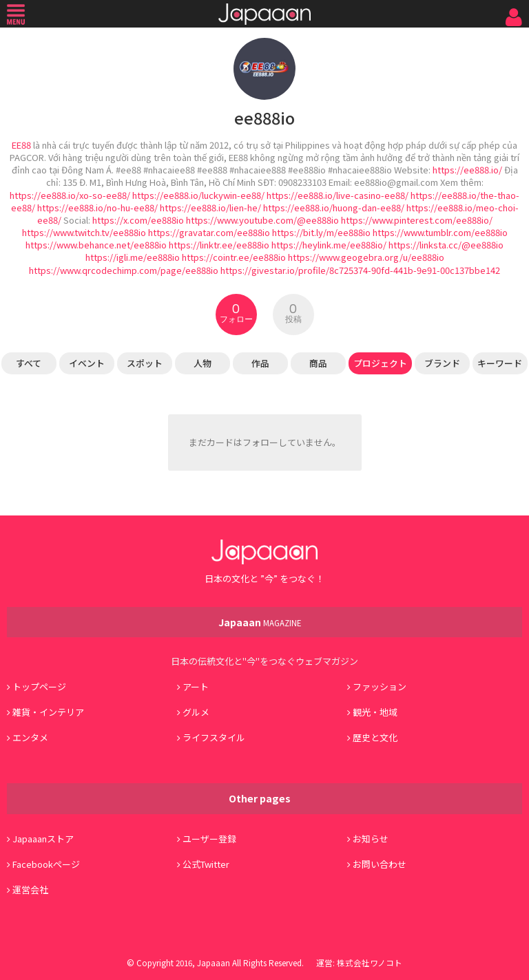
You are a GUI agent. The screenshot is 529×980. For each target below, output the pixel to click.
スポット (145, 363)
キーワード (500, 363)
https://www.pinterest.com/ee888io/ (417, 220)
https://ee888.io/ (467, 170)
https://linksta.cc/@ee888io (446, 245)
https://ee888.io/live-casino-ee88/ (338, 195)
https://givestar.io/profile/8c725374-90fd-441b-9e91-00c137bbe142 (360, 270)
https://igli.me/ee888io (133, 257)
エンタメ (30, 737)
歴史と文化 (375, 737)
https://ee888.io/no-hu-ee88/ (97, 207)
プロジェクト (380, 363)
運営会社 (30, 890)
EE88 (21, 145)
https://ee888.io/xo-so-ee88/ (70, 195)
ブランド (442, 363)
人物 (203, 363)
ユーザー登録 (209, 839)
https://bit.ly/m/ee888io (321, 232)
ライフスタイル (214, 737)
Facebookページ (46, 864)
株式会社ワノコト (370, 962)
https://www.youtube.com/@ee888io (262, 220)
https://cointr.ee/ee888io (234, 257)
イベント (87, 363)
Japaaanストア (43, 839)
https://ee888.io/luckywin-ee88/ (198, 195)
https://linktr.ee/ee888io (219, 245)
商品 (318, 363)
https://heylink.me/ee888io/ (329, 245)
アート (196, 686)
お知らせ (371, 839)
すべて (29, 363)
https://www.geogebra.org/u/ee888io (366, 257)
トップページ (39, 686)
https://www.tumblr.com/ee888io (440, 232)
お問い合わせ (380, 864)
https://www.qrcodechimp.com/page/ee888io (124, 270)
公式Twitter (206, 864)
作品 (260, 363)
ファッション (380, 686)
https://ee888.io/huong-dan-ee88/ (334, 207)
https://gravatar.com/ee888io (209, 232)
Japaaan (264, 14)
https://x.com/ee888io (138, 220)
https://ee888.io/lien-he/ (210, 207)
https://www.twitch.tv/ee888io (84, 232)
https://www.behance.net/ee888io (96, 245)
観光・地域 (375, 712)
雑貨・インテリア (48, 712)
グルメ (196, 712)
